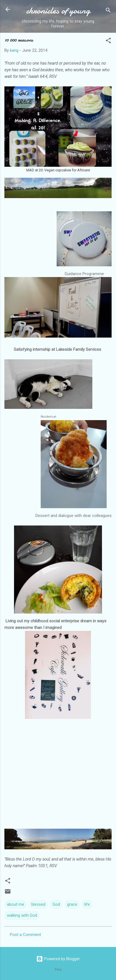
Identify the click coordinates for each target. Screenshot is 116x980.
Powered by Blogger (58, 959)
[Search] (108, 11)
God (56, 904)
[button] (108, 41)
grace (72, 904)
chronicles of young (58, 11)
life (87, 904)
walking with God (22, 915)
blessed (38, 904)
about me (16, 904)
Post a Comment (25, 935)
